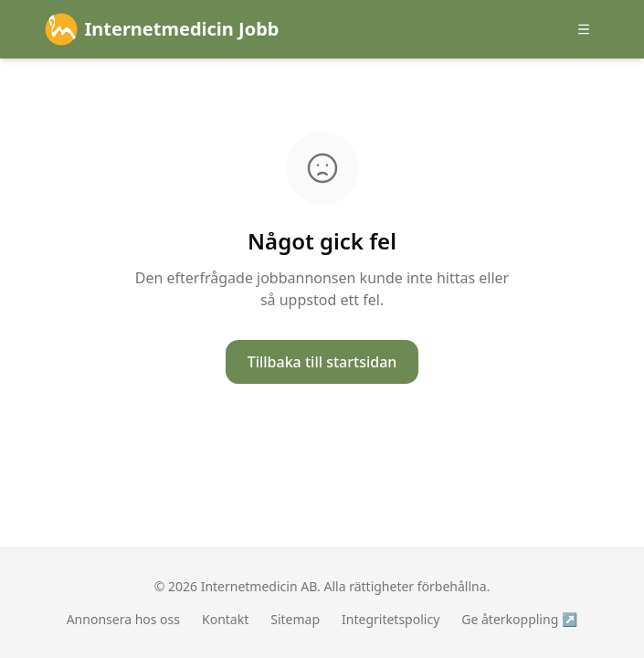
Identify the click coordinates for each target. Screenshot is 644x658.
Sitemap (295, 619)
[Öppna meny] (584, 29)
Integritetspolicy (391, 619)
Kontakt (225, 619)
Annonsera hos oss (123, 619)
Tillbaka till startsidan (322, 362)
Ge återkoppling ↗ (519, 619)
